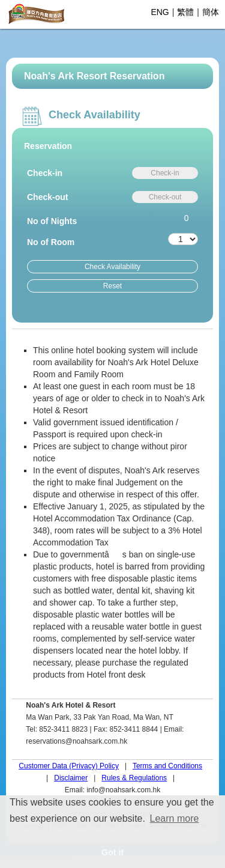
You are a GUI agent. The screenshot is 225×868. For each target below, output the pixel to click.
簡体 (211, 12)
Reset (112, 286)
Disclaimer (71, 778)
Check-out (47, 197)
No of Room (51, 242)
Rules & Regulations (134, 778)
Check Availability (112, 267)
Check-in (45, 173)
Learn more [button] (175, 818)
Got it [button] (113, 852)
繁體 (185, 12)
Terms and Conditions (167, 766)
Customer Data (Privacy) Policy (69, 766)
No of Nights (52, 221)
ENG (160, 12)
